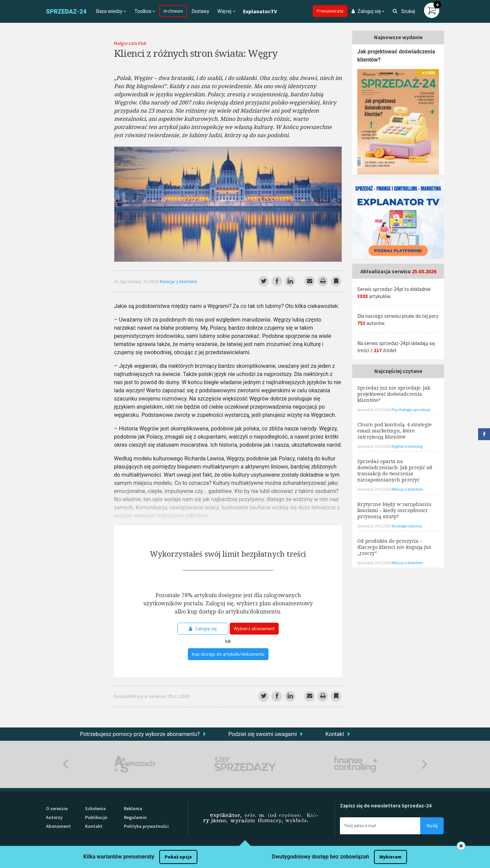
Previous (66, 764)
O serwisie (57, 808)
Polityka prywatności (146, 826)
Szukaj (404, 11)
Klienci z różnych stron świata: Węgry (196, 53)
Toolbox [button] (143, 11)
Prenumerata (330, 11)
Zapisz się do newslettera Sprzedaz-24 (386, 806)
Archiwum (173, 11)
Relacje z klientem (178, 281)
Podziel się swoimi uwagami (263, 734)
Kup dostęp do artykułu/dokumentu (228, 654)
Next (424, 764)
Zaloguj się (203, 628)
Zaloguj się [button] (366, 11)
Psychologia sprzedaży (411, 410)
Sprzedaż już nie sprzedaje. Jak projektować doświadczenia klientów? (394, 394)
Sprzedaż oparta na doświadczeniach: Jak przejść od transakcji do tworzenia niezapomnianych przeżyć (395, 470)
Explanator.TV (260, 11)
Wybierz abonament (254, 628)
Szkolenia (95, 808)
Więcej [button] (224, 11)
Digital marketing (407, 446)
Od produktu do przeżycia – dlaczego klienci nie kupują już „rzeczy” (394, 547)
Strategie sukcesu (407, 526)
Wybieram (390, 857)
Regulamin (135, 817)
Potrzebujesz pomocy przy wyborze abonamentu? (140, 734)
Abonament (58, 826)
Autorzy (54, 817)
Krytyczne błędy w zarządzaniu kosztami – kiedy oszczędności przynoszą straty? (394, 510)
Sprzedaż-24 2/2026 (374, 410)
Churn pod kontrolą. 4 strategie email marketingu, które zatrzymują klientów (395, 431)
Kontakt (335, 734)
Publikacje (96, 817)
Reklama (133, 808)
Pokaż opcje (178, 857)
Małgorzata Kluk (130, 43)
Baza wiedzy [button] (109, 11)
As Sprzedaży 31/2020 (137, 281)
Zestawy (200, 11)
